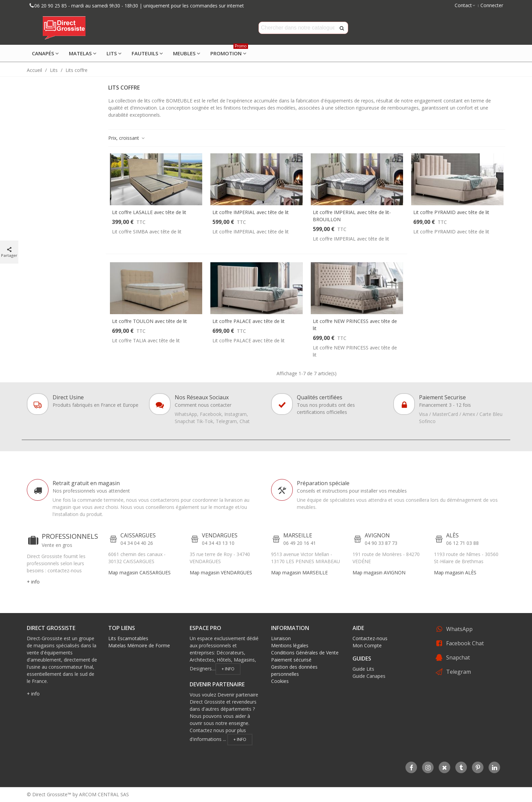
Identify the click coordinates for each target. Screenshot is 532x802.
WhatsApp (459, 629)
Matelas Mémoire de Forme (139, 645)
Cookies (280, 681)
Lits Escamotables (128, 638)
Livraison (281, 638)
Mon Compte (367, 645)
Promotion (229, 51)
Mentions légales (290, 645)
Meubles (184, 53)
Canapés (43, 53)
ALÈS (452, 535)
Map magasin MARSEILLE (299, 572)
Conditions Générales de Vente (305, 653)
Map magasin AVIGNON (379, 572)
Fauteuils (145, 53)
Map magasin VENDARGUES (221, 572)
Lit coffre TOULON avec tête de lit (149, 321)
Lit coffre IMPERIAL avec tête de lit (251, 212)
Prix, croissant (127, 138)
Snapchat (458, 657)
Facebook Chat (465, 643)
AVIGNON (377, 535)
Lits (112, 53)
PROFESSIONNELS (70, 536)
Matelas (80, 53)
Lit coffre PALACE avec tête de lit (249, 321)
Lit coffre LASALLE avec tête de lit (149, 212)
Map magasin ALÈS (455, 572)
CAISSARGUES (138, 535)
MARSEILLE (298, 535)
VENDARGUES (220, 535)
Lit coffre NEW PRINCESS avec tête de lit (355, 325)
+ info (33, 582)
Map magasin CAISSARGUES (139, 572)
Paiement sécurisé (291, 660)
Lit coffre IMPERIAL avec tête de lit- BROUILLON (352, 216)
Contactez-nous (370, 638)
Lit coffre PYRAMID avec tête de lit (451, 212)
